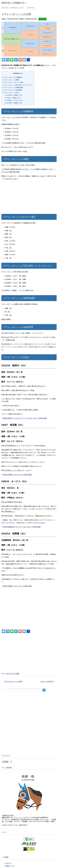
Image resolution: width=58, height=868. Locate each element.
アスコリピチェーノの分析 (13, 682)
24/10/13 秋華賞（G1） (14, 103)
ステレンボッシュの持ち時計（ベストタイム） (18, 85)
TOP (13, 8)
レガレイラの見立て (47, 682)
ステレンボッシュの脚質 (11, 80)
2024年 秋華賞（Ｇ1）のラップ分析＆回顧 (17, 586)
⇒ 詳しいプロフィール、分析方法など (15, 825)
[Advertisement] (29, 198)
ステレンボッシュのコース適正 (13, 82)
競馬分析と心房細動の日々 (14, 3)
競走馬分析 (42, 19)
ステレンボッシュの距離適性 (12, 77)
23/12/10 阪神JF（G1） (14, 95)
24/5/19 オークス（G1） (14, 100)
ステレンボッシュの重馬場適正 (13, 87)
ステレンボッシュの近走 (11, 93)
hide (21, 73)
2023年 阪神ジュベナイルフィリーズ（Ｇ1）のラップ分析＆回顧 (25, 418)
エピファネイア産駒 (12, 674)
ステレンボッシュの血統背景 (12, 90)
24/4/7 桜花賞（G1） (13, 98)
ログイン (9, 863)
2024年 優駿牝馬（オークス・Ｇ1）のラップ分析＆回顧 (22, 527)
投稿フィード (10, 866)
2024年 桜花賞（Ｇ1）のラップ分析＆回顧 (17, 475)
